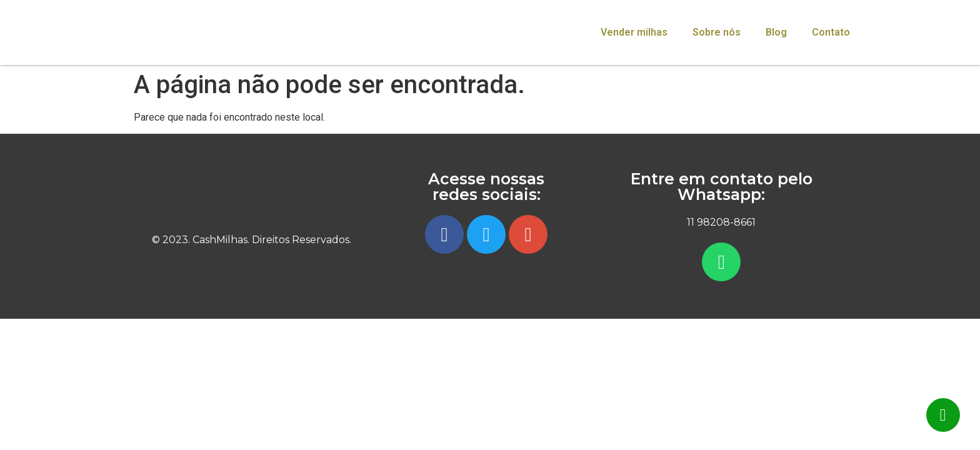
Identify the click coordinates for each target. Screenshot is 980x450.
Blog (776, 32)
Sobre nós (717, 32)
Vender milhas (634, 32)
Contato (831, 32)
